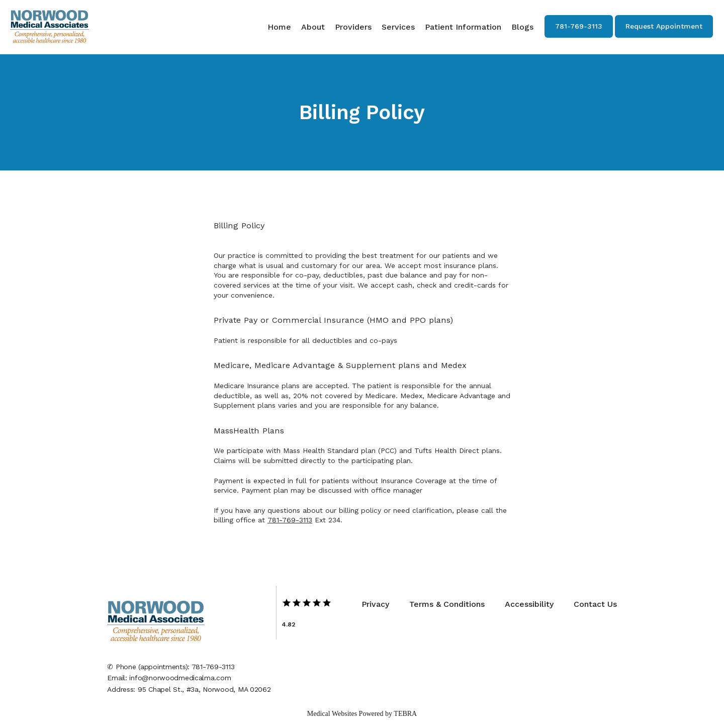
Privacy (375, 604)
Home (279, 27)
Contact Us (595, 604)
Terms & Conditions (447, 604)
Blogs (522, 27)
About (313, 27)
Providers (353, 27)
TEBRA (405, 714)
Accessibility (529, 604)
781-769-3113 (290, 520)
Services (398, 27)
